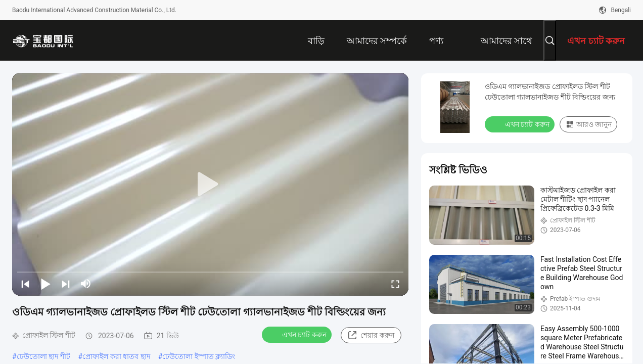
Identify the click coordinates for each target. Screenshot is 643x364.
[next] (66, 284)
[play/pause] (45, 284)
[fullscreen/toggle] (395, 284)
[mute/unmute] (86, 284)
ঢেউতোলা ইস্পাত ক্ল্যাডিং (199, 356)
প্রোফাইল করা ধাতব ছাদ (116, 356)
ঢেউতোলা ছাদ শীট (43, 356)
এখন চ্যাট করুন (298, 334)
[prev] (25, 284)
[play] (210, 185)
